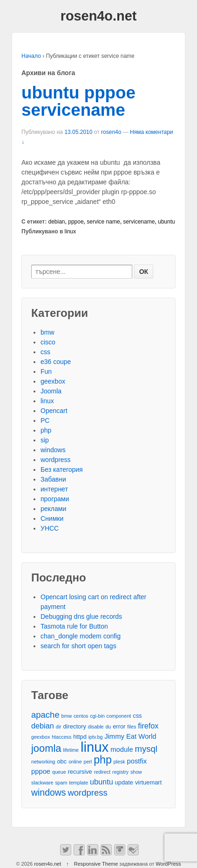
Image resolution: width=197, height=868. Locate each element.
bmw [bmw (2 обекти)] (67, 716)
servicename (139, 222)
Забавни (53, 479)
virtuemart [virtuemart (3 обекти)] (148, 782)
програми (55, 499)
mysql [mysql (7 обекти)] (146, 749)
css (45, 352)
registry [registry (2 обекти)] (120, 772)
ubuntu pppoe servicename (78, 101)
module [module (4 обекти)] (122, 749)
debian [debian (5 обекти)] (43, 726)
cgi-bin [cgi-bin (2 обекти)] (97, 716)
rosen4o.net (99, 16)
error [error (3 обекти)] (119, 726)
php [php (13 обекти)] (103, 760)
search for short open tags (78, 646)
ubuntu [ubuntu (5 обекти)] (102, 782)
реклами (53, 509)
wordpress (56, 460)
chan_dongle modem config (81, 636)
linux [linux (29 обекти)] (95, 747)
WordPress (168, 864)
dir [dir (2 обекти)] (59, 727)
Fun (46, 371)
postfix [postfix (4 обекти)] (137, 761)
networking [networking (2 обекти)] (43, 762)
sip (45, 440)
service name (103, 222)
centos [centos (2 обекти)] (81, 716)
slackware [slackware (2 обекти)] (42, 783)
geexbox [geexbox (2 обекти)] (41, 737)
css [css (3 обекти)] (137, 716)
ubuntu (166, 222)
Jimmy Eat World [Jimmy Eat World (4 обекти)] (130, 736)
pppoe (76, 222)
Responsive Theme (96, 864)
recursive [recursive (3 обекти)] (80, 772)
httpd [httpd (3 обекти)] (80, 737)
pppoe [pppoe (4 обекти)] (41, 771)
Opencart (54, 411)
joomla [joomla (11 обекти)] (46, 748)
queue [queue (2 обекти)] (59, 772)
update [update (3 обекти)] (124, 782)
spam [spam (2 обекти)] (61, 783)
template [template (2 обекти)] (78, 783)
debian (57, 222)
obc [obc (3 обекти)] (62, 761)
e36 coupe (56, 362)
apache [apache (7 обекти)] (45, 715)
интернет (54, 489)
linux (71, 231)
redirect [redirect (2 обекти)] (102, 772)
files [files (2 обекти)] (132, 727)
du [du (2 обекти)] (108, 727)
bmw (48, 332)
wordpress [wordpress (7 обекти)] (87, 793)
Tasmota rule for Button (74, 626)
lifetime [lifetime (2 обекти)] (71, 750)
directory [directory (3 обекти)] (74, 726)
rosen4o (111, 132)
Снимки (52, 518)
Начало (31, 56)
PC (45, 420)
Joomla (51, 391)
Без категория (62, 469)
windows (53, 450)
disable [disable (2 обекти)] (96, 727)
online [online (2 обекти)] (75, 762)
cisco (48, 342)
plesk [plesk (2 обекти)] (119, 762)
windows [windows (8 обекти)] (49, 793)
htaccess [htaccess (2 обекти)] (61, 737)
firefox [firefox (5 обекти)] (148, 726)
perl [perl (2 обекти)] (88, 762)
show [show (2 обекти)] (136, 772)
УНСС (50, 528)
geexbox (53, 381)
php (46, 430)
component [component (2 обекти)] (119, 716)
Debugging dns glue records (81, 616)
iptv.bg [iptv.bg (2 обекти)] (96, 737)
